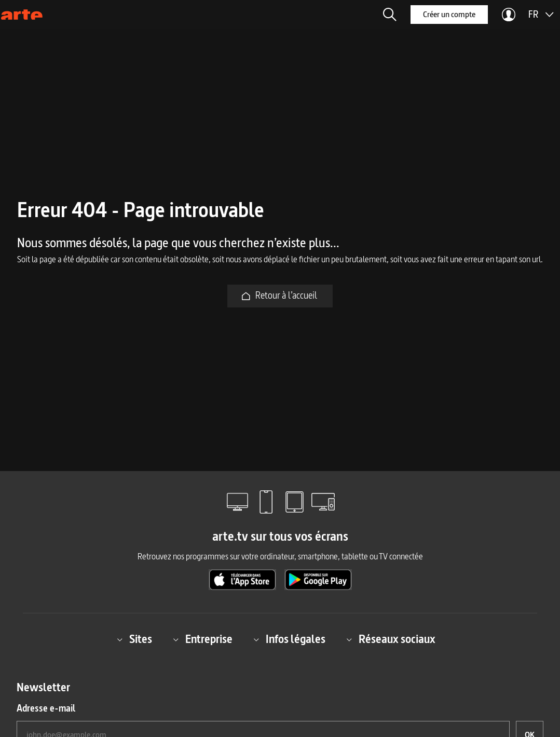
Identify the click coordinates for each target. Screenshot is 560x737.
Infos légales (289, 639)
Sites (134, 639)
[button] (390, 15)
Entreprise (203, 639)
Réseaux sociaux (391, 639)
